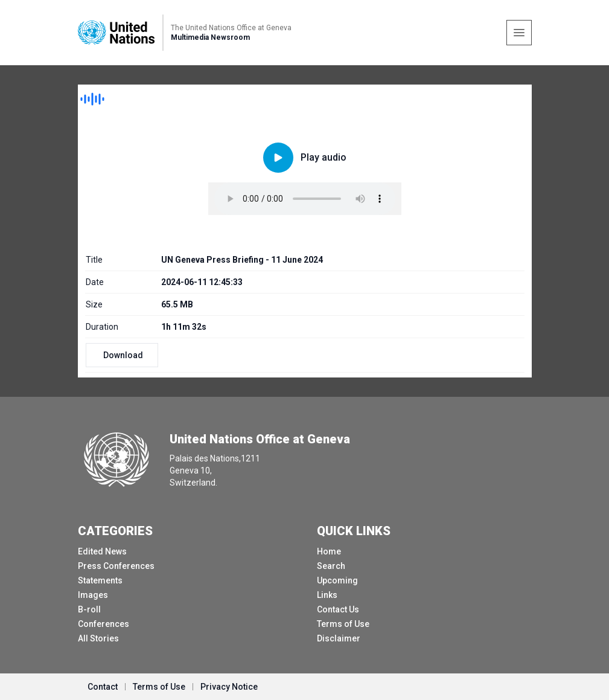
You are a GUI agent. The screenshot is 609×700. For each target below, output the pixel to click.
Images (93, 595)
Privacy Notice (229, 687)
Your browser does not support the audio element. (305, 199)
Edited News (102, 551)
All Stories (98, 638)
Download (123, 355)
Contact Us (338, 609)
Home (329, 551)
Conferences (104, 624)
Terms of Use (343, 624)
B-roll (89, 609)
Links (327, 595)
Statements (100, 580)
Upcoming (337, 580)
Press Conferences (116, 566)
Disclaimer (339, 638)
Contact (103, 687)
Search (331, 566)
